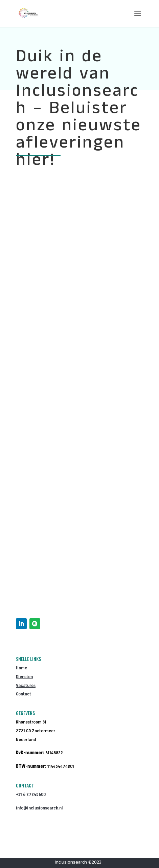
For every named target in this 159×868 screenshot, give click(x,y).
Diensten (24, 677)
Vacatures (26, 685)
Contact (24, 694)
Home (21, 668)
